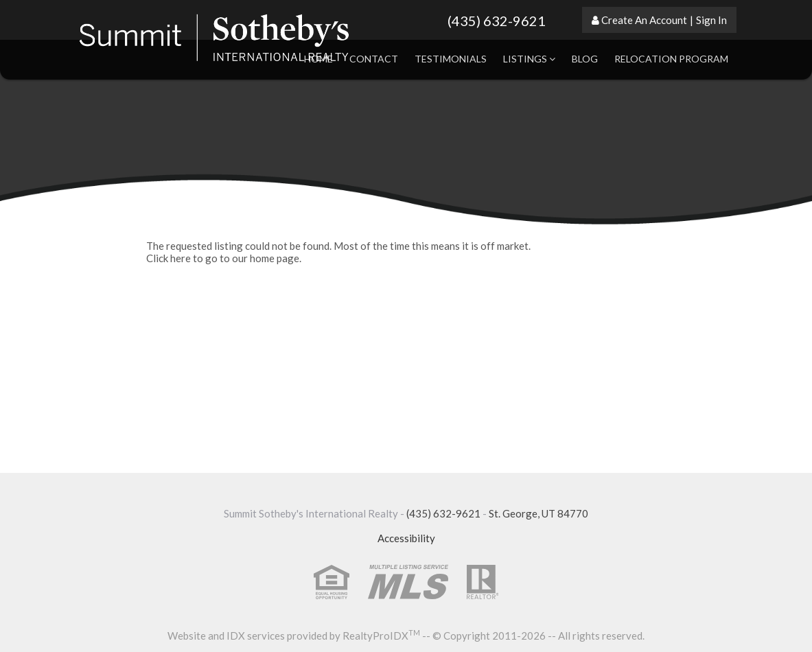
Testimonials (451, 59)
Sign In (711, 20)
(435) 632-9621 (497, 21)
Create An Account (644, 20)
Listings (529, 59)
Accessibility (406, 538)
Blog (585, 59)
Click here (169, 258)
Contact (374, 59)
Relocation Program (671, 59)
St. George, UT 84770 (538, 513)
